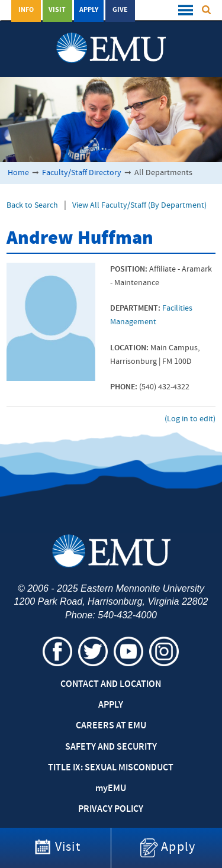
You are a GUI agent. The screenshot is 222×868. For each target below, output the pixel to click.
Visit (57, 10)
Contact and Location (111, 685)
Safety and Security (111, 747)
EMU (111, 789)
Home (18, 173)
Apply (89, 10)
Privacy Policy (111, 809)
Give (120, 10)
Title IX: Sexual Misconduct (111, 768)
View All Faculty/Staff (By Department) (139, 206)
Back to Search (32, 206)
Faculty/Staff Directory (82, 173)
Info (26, 10)
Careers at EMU (111, 726)
